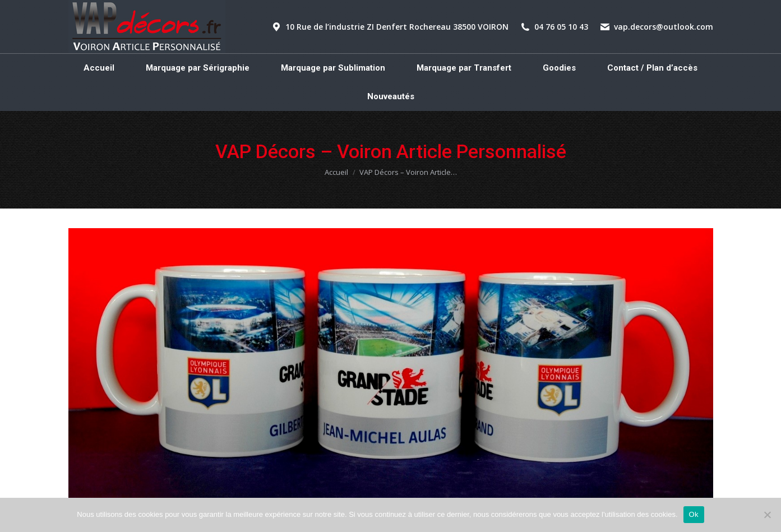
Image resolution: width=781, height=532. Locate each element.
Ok (694, 514)
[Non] (767, 515)
